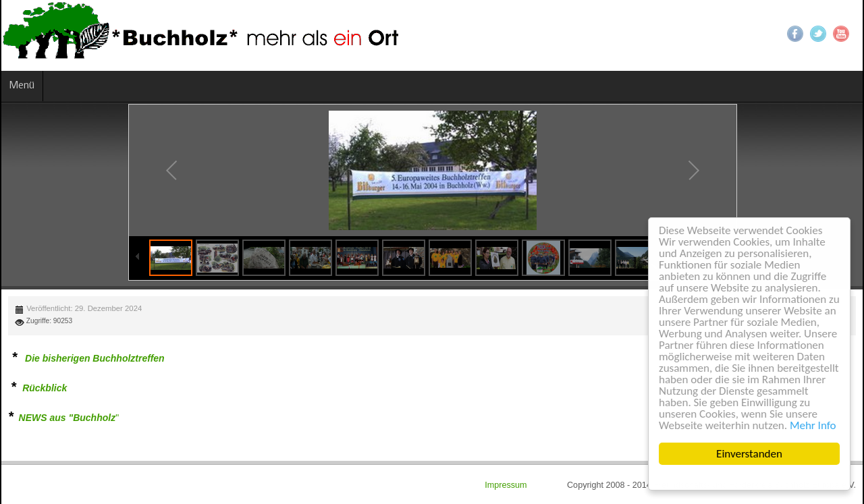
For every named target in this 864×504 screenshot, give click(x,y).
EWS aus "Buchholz (71, 418)
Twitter (818, 34)
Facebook (795, 34)
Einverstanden (749, 454)
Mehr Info (813, 425)
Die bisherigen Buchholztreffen (95, 358)
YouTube (841, 34)
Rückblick (45, 388)
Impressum (507, 485)
